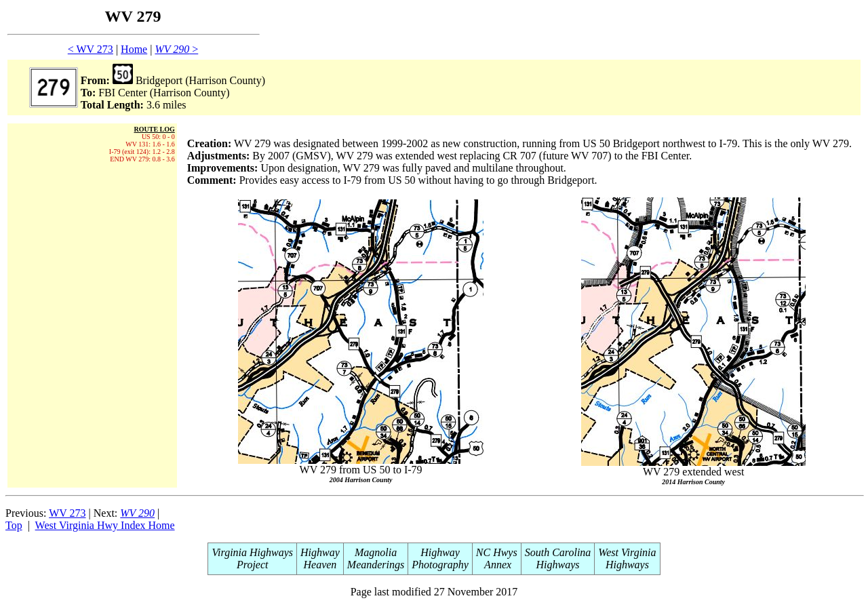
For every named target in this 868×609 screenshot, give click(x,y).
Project (253, 565)
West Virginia (627, 552)
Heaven (320, 565)
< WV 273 (91, 49)
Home (134, 49)
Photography (440, 565)
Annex (496, 565)
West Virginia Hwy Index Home (105, 525)
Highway (320, 552)
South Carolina (558, 552)
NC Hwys (497, 552)
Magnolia (376, 552)
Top (14, 525)
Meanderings (376, 565)
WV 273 (67, 513)
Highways (558, 565)
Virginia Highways (252, 552)
